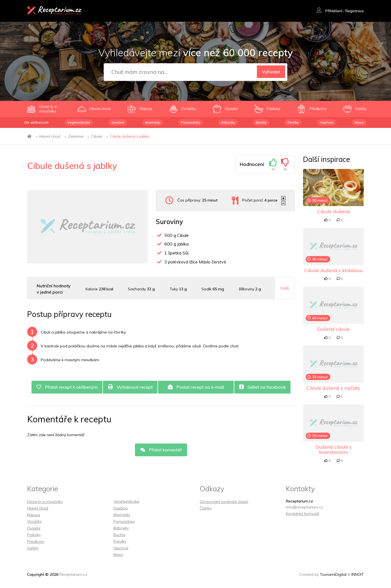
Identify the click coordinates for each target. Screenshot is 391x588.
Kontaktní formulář (303, 514)
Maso (359, 122)
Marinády (153, 122)
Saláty (33, 548)
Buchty (261, 122)
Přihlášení (329, 11)
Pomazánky (190, 122)
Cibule (97, 136)
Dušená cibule (333, 329)
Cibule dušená (334, 211)
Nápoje (34, 515)
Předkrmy (36, 542)
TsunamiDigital (333, 574)
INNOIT (358, 574)
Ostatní (34, 528)
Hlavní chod (50, 136)
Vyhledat (270, 72)
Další (285, 288)
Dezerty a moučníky (45, 502)
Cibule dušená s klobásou (334, 270)
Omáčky (34, 521)
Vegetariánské (79, 122)
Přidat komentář (161, 450)
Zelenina (76, 136)
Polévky (34, 535)
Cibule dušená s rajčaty (333, 388)
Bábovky (228, 122)
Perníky (293, 122)
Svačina (118, 122)
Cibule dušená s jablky (130, 136)
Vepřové (327, 122)
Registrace (354, 11)
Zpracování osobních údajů (224, 502)
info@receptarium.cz (305, 507)
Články (206, 508)
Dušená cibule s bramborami (334, 450)
